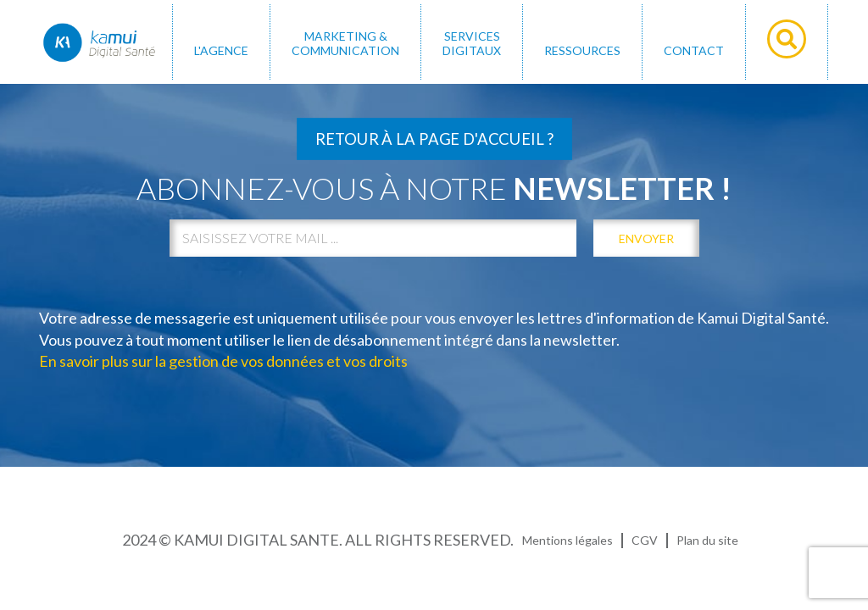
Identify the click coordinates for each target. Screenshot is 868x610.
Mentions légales (568, 540)
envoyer (646, 238)
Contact (694, 50)
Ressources (582, 50)
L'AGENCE (221, 50)
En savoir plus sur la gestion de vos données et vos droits (223, 361)
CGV (645, 540)
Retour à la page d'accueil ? (434, 139)
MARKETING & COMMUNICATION (345, 43)
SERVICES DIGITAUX (472, 43)
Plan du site (707, 540)
